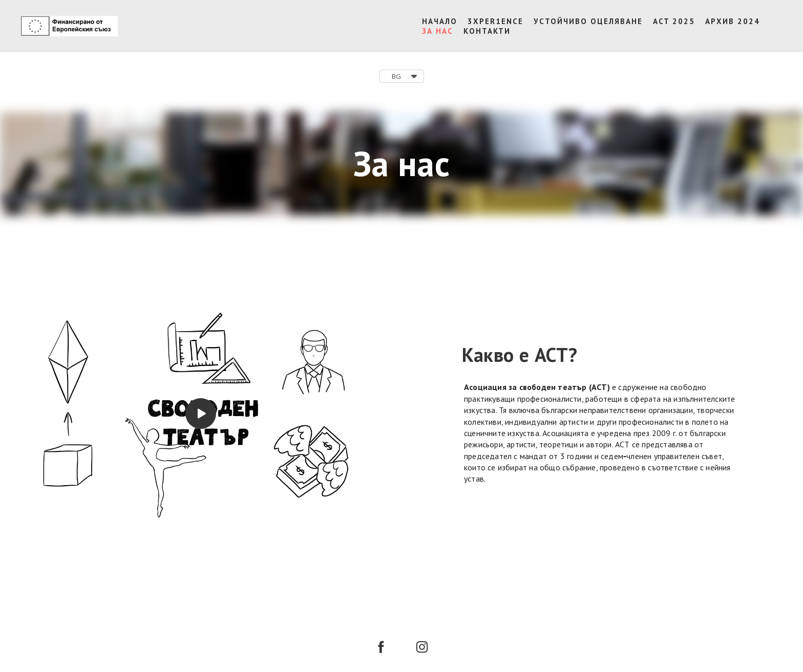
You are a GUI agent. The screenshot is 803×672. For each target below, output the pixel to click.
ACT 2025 (674, 21)
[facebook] (381, 647)
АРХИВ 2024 (733, 21)
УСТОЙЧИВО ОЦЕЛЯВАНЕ (588, 21)
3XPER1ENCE (495, 21)
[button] (402, 76)
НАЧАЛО (440, 21)
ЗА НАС (438, 31)
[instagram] (422, 647)
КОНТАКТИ (487, 31)
